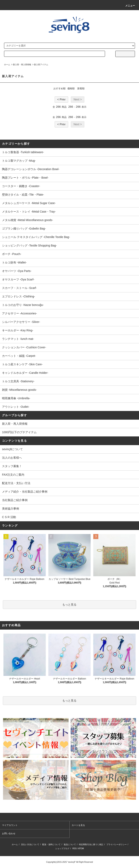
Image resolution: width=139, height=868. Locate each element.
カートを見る (78, 825)
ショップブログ (62, 849)
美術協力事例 (11, 509)
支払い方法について (30, 844)
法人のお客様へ (12, 458)
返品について (70, 844)
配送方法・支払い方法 (16, 483)
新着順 (81, 88)
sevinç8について (12, 449)
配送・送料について (51, 844)
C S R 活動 (9, 517)
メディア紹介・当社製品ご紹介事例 (25, 492)
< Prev (61, 99)
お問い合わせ (9, 833)
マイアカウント (10, 825)
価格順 (71, 88)
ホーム (7, 65)
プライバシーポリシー (117, 844)
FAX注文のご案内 (13, 475)
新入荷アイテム (41, 65)
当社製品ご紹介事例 (15, 500)
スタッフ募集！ (12, 466)
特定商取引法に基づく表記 (91, 844)
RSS (75, 849)
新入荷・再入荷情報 (22, 65)
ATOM (81, 849)
